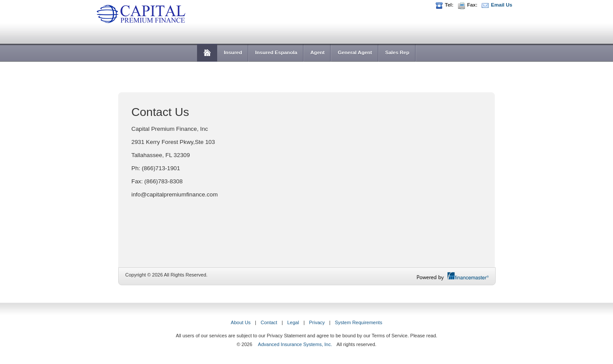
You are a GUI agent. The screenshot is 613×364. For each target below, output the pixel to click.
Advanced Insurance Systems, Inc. (295, 344)
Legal (293, 322)
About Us (241, 322)
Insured (233, 52)
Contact (269, 322)
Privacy (317, 322)
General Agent (355, 52)
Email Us (502, 5)
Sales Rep (397, 52)
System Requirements (359, 322)
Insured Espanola (276, 52)
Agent (318, 52)
